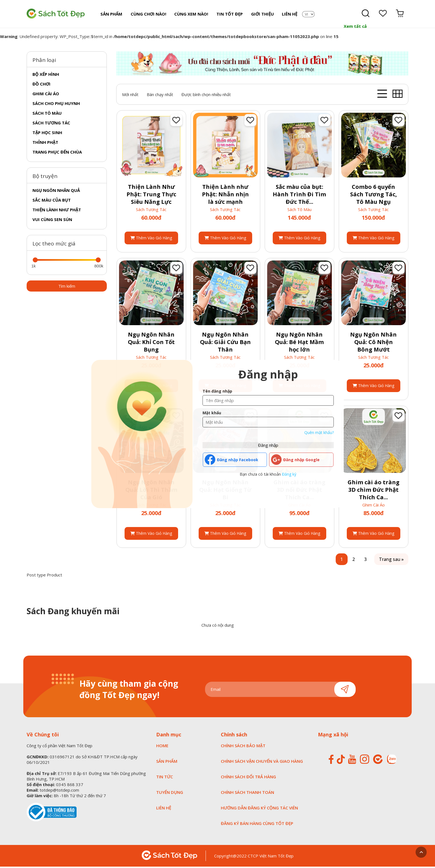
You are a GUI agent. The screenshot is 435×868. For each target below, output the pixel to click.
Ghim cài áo (46, 95)
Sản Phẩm (111, 14)
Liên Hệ (287, 14)
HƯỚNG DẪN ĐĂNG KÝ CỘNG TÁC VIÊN (259, 809)
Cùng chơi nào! (148, 14)
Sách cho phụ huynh (56, 104)
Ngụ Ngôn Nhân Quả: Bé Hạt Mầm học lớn (299, 343)
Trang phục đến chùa (57, 153)
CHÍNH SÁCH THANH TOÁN (247, 794)
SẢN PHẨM (167, 762)
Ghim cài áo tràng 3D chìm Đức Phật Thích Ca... (374, 491)
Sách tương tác (51, 124)
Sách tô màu (47, 114)
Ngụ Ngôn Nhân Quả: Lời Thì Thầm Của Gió (151, 491)
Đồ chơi (41, 85)
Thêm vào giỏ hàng (151, 239)
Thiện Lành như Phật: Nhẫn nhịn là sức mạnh (225, 196)
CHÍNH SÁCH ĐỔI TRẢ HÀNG (248, 778)
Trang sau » (391, 561)
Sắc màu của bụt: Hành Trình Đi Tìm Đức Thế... (299, 196)
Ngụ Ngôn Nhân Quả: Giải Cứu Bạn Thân (225, 343)
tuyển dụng (170, 794)
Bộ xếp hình (46, 75)
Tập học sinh (47, 134)
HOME (162, 747)
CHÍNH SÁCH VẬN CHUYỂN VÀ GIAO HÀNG (262, 762)
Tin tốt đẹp (228, 14)
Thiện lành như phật (57, 211)
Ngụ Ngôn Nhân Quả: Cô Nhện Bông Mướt (373, 343)
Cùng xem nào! (190, 14)
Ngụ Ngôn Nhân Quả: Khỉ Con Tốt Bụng (151, 343)
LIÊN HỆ (164, 809)
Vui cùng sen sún (52, 220)
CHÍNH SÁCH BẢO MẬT (243, 747)
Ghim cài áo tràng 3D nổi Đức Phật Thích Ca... (299, 491)
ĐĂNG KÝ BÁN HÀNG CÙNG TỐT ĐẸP (257, 825)
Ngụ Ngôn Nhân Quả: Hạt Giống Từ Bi (225, 491)
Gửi (345, 690)
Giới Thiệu (260, 14)
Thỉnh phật (45, 143)
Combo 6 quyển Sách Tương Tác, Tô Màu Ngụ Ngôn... (374, 199)
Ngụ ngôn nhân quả (56, 191)
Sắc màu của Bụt (52, 201)
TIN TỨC (165, 778)
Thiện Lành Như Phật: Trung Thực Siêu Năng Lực (151, 196)
